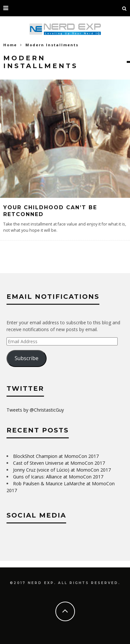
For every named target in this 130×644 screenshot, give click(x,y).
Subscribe (27, 358)
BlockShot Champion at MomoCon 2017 (56, 456)
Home (10, 45)
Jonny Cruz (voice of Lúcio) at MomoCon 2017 (62, 470)
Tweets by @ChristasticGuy (35, 410)
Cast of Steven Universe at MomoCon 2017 (59, 463)
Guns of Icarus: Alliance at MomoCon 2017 (58, 477)
